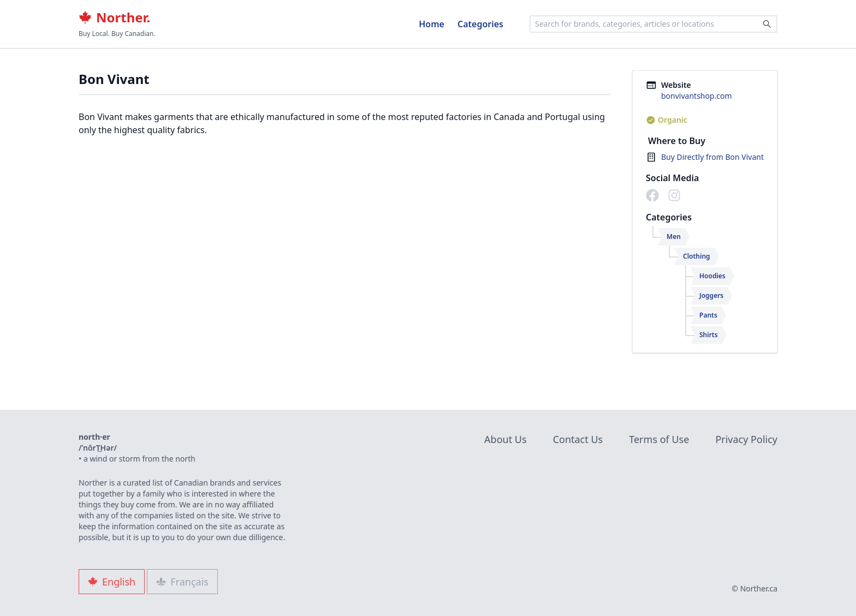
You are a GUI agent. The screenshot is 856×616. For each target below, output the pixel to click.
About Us (506, 439)
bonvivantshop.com (697, 96)
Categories (480, 24)
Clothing (697, 256)
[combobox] (653, 24)
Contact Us (578, 439)
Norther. (114, 17)
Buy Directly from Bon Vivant (712, 157)
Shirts (709, 335)
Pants (708, 315)
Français (182, 582)
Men (674, 237)
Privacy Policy (746, 439)
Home (432, 24)
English (112, 582)
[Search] (767, 24)
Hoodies (712, 276)
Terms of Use (659, 439)
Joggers (711, 295)
